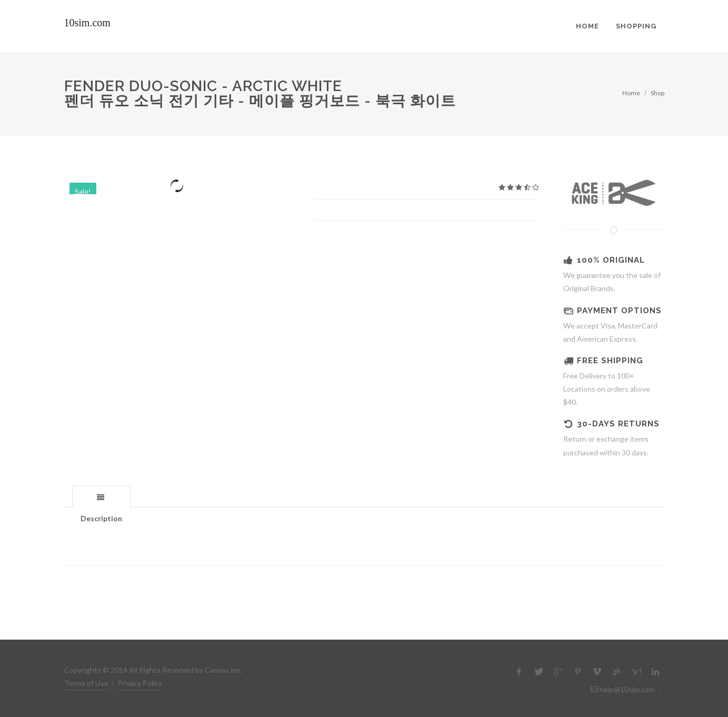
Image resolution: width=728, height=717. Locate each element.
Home (631, 93)
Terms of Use (86, 683)
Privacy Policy (140, 683)
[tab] (101, 496)
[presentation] (101, 497)
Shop (657, 93)
